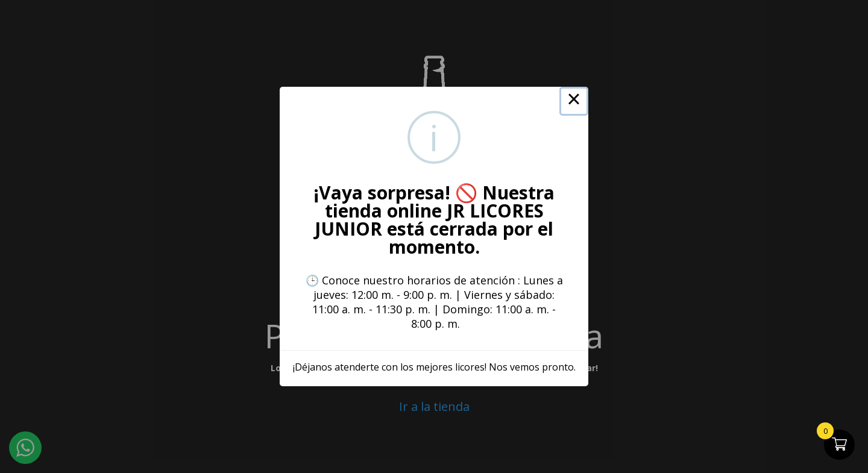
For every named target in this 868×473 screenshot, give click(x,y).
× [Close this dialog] (574, 101)
